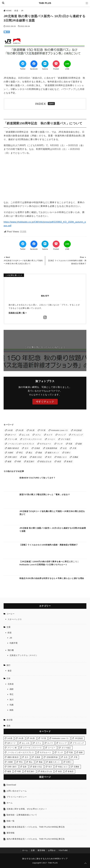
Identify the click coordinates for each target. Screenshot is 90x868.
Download (11, 785)
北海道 (11, 684)
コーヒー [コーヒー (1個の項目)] (51, 439)
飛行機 (11, 650)
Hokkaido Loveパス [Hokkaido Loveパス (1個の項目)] (59, 430)
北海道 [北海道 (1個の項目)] (37, 448)
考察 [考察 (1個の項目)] (19, 461)
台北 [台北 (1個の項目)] (65, 448)
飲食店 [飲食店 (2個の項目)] (70, 461)
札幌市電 (14, 643)
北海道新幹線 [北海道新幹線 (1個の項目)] (51, 448)
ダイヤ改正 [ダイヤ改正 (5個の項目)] (66, 439)
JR (8, 32)
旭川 (12, 700)
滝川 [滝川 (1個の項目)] (49, 457)
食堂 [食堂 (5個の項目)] (59, 461)
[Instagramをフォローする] (45, 318)
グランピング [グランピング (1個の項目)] (77, 435)
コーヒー (11, 614)
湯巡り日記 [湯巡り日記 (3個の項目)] (37, 457)
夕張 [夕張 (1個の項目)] (74, 448)
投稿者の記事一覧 (17, 313)
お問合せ (52, 850)
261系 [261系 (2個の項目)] (21, 430)
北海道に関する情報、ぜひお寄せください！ (27, 809)
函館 (12, 689)
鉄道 (10, 633)
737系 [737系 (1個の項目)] (43, 430)
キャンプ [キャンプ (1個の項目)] (62, 435)
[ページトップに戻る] (85, 863)
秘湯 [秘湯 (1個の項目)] (9, 461)
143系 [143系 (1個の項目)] (10, 430)
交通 (9, 627)
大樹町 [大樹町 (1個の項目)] (10, 453)
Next (8, 257)
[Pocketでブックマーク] (56, 64)
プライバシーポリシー (17, 797)
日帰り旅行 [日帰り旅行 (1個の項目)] (12, 457)
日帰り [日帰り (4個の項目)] (68, 453)
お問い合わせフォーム (17, 791)
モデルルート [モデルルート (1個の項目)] (45, 444)
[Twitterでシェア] (23, 64)
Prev (82, 257)
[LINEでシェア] (67, 64)
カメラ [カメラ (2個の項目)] (49, 435)
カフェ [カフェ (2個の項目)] (38, 435)
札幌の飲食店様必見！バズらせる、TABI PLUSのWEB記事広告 (36, 827)
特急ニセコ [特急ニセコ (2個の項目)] (62, 457)
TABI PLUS (45, 3)
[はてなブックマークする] (45, 64)
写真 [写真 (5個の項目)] (70, 444)
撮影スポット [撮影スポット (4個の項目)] (53, 453)
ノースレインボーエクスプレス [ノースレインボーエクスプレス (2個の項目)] (21, 444)
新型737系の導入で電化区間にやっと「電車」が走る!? (45, 495)
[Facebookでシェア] (34, 64)
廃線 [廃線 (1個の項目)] (40, 453)
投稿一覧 (11, 821)
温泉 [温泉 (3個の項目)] (25, 457)
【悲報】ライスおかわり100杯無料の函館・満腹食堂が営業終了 (49, 545)
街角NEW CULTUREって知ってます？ (37, 478)
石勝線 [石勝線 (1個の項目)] (75, 457)
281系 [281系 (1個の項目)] (32, 430)
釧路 (12, 710)
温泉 (9, 726)
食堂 (10, 671)
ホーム (10, 803)
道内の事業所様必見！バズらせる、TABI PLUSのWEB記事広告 (36, 839)
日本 (9, 678)
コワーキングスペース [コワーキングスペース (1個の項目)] (32, 439)
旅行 (9, 665)
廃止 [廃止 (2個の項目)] (30, 453)
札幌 (12, 705)
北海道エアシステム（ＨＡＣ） (24, 655)
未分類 (10, 720)
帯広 (12, 694)
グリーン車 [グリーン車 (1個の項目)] (12, 439)
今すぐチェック (45, 402)
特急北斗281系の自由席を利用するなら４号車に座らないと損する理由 (52, 578)
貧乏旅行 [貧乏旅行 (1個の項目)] (30, 461)
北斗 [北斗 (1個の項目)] (26, 448)
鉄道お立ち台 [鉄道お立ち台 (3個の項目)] (46, 461)
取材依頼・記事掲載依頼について (22, 815)
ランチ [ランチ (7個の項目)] (60, 444)
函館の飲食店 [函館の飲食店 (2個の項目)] (13, 448)
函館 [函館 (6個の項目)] (80, 444)
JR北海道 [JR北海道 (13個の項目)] (78, 430)
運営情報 (11, 833)
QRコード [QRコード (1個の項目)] (12, 435)
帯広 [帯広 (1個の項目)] (21, 453)
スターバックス (15, 619)
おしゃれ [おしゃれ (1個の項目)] (26, 435)
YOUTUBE (63, 850)
